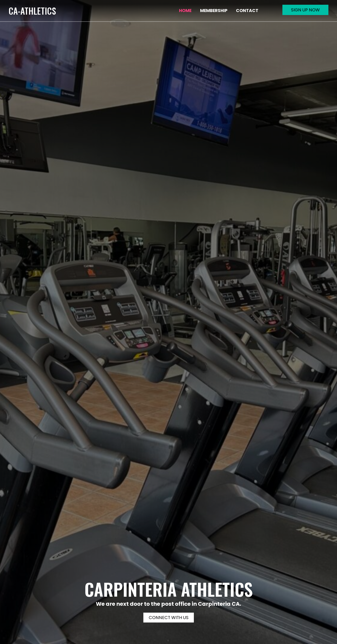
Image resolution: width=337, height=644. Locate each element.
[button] (305, 10)
